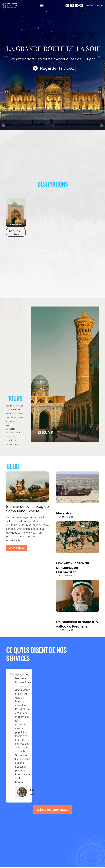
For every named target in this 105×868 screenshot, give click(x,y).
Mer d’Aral (64, 513)
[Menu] (42, 5)
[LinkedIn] (81, 5)
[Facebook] (67, 5)
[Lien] (10, 5)
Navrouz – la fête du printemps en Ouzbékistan (73, 568)
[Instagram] (72, 5)
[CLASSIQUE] (65, 374)
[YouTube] (77, 5)
